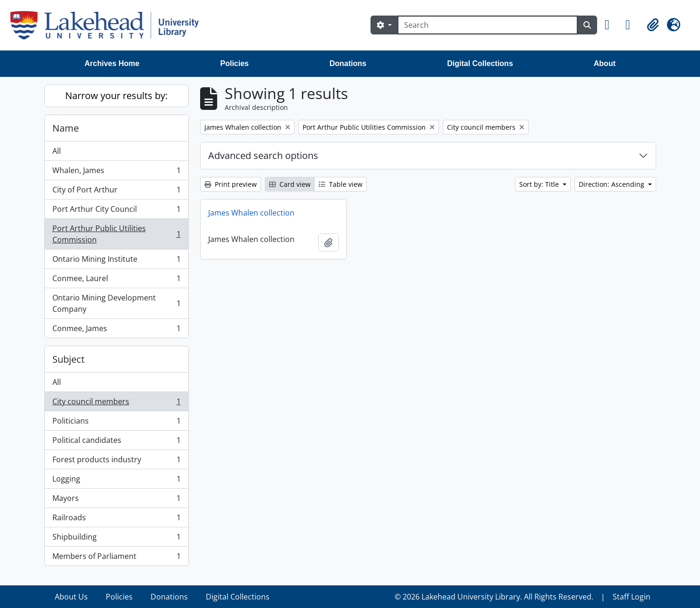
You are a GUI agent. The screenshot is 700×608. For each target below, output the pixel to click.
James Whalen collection (251, 213)
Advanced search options (263, 155)
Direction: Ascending (612, 184)
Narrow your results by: (116, 96)
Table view (341, 184)
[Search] (488, 25)
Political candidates (116, 442)
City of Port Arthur (116, 192)
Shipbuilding (116, 539)
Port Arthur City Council (116, 211)
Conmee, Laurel (116, 280)
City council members (116, 404)
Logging (116, 481)
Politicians (116, 423)
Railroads (116, 520)
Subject (68, 359)
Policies (235, 63)
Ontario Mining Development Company (116, 303)
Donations (348, 63)
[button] (611, 25)
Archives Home (112, 63)
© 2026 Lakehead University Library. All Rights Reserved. (494, 597)
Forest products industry (116, 462)
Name (66, 128)
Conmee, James (116, 330)
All (57, 151)
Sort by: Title (540, 184)
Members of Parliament (116, 558)
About (605, 63)
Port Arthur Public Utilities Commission (116, 234)
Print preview (231, 184)
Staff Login (632, 597)
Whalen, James (116, 172)
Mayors (116, 500)
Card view (290, 184)
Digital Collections (480, 63)
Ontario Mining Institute (116, 261)
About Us (71, 597)
